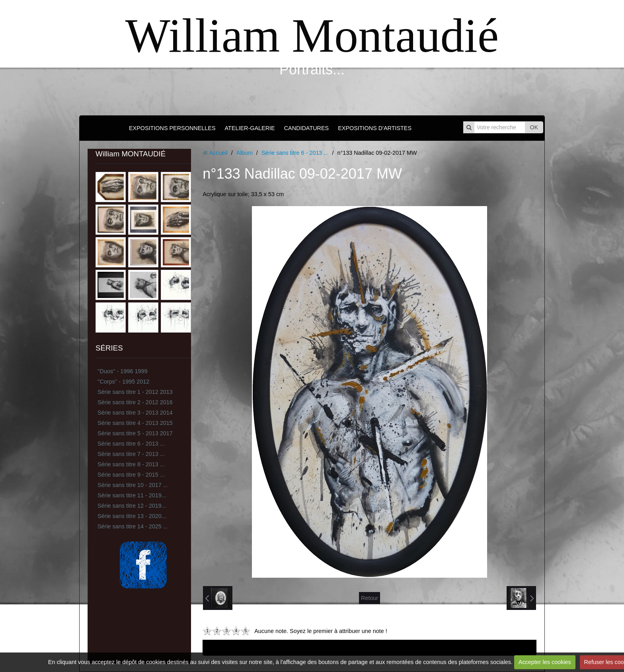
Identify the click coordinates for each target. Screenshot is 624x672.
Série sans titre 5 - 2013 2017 (135, 433)
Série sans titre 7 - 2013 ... (131, 454)
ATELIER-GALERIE (250, 128)
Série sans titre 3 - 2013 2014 (135, 413)
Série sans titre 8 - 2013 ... (131, 464)
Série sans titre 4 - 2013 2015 (135, 423)
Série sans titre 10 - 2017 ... (133, 485)
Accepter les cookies (545, 662)
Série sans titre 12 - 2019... (132, 506)
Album (245, 153)
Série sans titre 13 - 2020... (132, 516)
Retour (370, 598)
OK (534, 127)
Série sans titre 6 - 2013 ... (131, 444)
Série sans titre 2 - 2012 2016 (135, 402)
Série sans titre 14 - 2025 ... (133, 526)
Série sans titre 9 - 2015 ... (131, 475)
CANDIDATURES (306, 128)
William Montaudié (312, 36)
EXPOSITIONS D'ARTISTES (375, 128)
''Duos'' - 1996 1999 (122, 371)
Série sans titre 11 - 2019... (132, 495)
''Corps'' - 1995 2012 (123, 382)
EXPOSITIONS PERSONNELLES (172, 128)
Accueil (218, 153)
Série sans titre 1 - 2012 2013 (135, 392)
